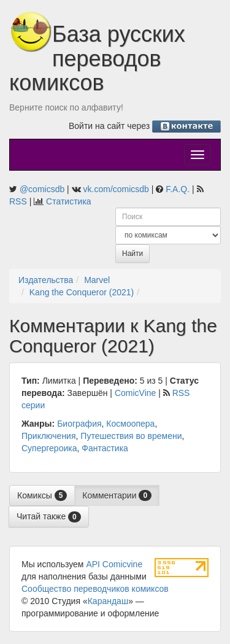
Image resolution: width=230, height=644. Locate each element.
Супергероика (49, 448)
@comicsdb (42, 189)
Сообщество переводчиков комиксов (95, 589)
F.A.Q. (178, 189)
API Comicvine (114, 564)
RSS (18, 201)
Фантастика (105, 448)
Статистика (69, 201)
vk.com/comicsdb (116, 189)
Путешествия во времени (131, 436)
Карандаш (108, 601)
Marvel (97, 280)
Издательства (46, 280)
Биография (79, 424)
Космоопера (130, 424)
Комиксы (42, 495)
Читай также (49, 517)
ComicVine (135, 393)
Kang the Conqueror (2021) (82, 292)
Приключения (49, 436)
